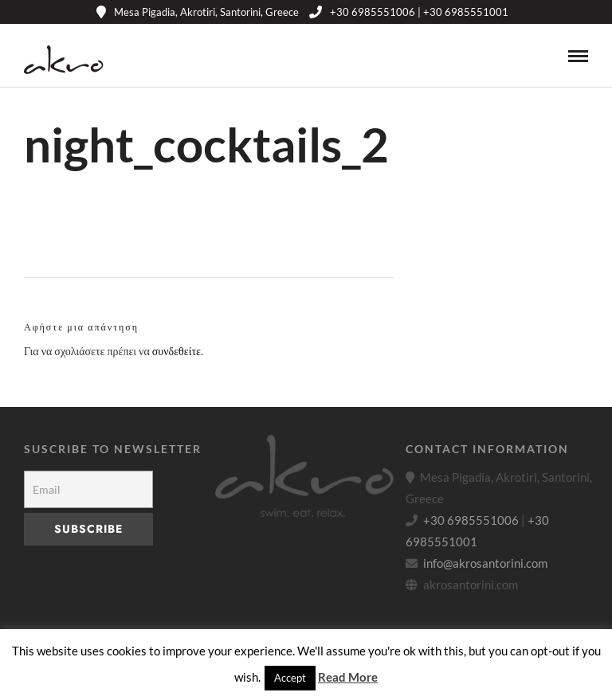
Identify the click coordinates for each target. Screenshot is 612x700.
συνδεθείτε (177, 351)
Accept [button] (290, 678)
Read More (348, 677)
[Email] (88, 489)
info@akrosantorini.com (485, 563)
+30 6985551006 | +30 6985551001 (409, 12)
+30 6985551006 (471, 520)
